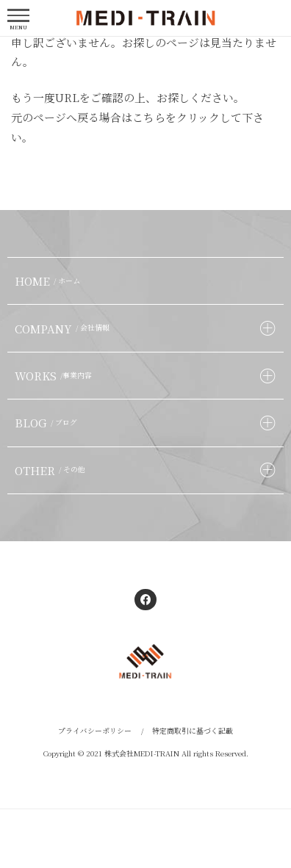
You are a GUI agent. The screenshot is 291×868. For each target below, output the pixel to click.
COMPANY (64, 329)
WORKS (55, 376)
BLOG (48, 423)
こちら (149, 117)
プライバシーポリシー (95, 731)
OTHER (52, 470)
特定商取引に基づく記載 (193, 731)
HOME (49, 281)
